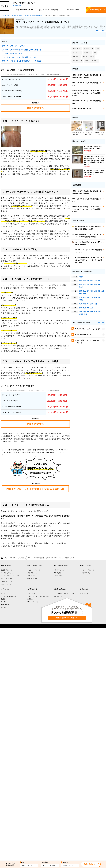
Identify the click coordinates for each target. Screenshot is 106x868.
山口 (95, 304)
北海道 (81, 277)
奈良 (99, 298)
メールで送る (102, 31)
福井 (92, 291)
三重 (81, 298)
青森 (81, 281)
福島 (99, 281)
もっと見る (101, 323)
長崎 (88, 312)
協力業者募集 (17, 5)
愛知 (84, 294)
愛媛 (88, 308)
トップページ (5, 593)
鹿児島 (81, 314)
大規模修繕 (57, 573)
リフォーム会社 (49, 10)
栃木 (84, 285)
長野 (99, 291)
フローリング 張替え (20, 558)
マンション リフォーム (87, 570)
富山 (84, 291)
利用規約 (30, 599)
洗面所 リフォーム (7, 581)
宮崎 (99, 312)
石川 (88, 291)
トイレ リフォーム (7, 579)
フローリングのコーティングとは (14, 54)
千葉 (95, 285)
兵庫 (95, 298)
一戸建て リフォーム (87, 573)
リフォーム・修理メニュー (9, 596)
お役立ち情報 (73, 10)
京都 (88, 298)
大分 (95, 312)
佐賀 (84, 312)
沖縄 (86, 314)
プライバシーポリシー (34, 602)
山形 (95, 281)
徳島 (81, 308)
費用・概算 (25, 10)
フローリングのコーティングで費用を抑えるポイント (22, 50)
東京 (99, 285)
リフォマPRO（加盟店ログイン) (64, 593)
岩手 (84, 281)
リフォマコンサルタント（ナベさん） (39, 596)
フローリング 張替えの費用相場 (37, 558)
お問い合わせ (84, 593)
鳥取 (81, 304)
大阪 (92, 298)
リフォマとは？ (32, 593)
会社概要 (4, 608)
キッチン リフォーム (7, 573)
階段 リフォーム (32, 579)
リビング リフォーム (34, 570)
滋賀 (84, 298)
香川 (84, 308)
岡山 (88, 304)
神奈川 (81, 287)
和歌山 (81, 300)
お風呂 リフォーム (7, 570)
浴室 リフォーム (6, 584)
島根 (84, 304)
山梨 (95, 291)
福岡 (81, 312)
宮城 (88, 281)
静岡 (81, 294)
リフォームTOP (8, 558)
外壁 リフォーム (59, 570)
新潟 (81, 291)
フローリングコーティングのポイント (16, 46)
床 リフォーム (32, 576)
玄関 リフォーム (59, 576)
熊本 (92, 312)
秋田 (92, 281)
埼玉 (92, 285)
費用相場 (4, 599)
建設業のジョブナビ (60, 596)
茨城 (81, 285)
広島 (92, 304)
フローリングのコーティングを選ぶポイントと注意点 (22, 61)
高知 (92, 308)
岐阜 (103, 291)
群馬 (88, 285)
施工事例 (4, 602)
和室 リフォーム (32, 573)
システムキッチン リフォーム (10, 576)
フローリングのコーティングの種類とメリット (19, 57)
